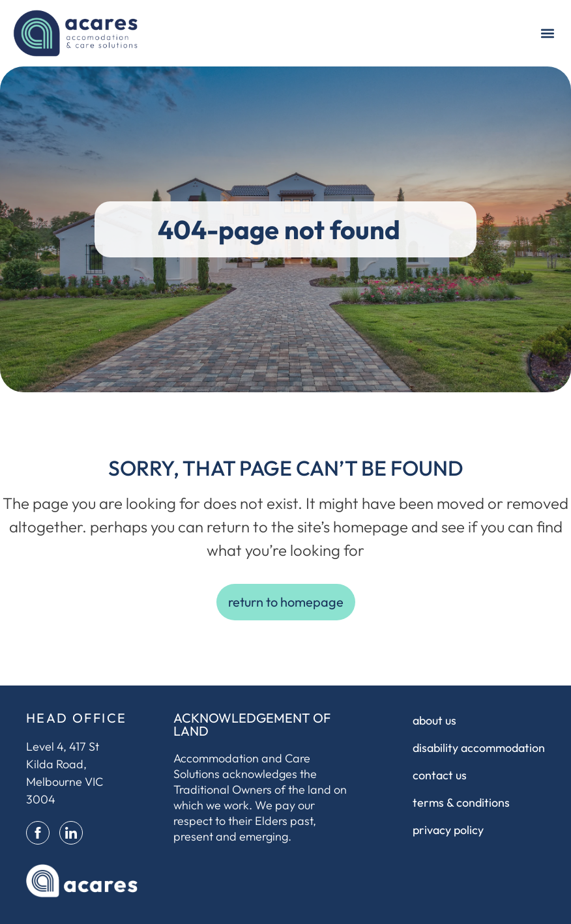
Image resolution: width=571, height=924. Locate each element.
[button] (547, 33)
